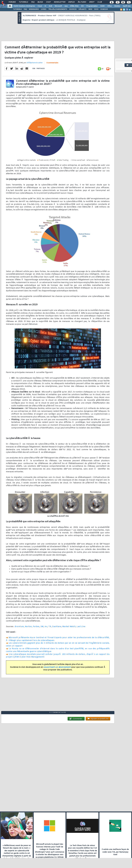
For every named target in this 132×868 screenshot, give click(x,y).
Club (100, 2)
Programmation (92, 6)
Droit (92, 2)
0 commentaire (52, 63)
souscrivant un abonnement (57, 667)
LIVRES (44, 9)
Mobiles (117, 6)
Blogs (40, 2)
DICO (96, 9)
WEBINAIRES (34, 9)
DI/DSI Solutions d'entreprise (24, 6)
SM (42, 627)
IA (45, 6)
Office (109, 6)
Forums (12, 2)
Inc (46, 627)
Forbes (36, 627)
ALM (50, 6)
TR (50, 627)
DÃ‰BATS (82, 9)
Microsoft (58, 6)
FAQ (33, 2)
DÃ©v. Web (74, 6)
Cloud (40, 6)
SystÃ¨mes (127, 6)
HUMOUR (104, 9)
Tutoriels (23, 2)
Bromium (19, 627)
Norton (28, 627)
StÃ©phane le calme (34, 63)
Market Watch (69, 627)
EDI (82, 6)
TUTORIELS (17, 9)
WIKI (90, 9)
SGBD (102, 6)
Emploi (72, 2)
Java (66, 6)
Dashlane (57, 627)
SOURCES (73, 9)
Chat (48, 2)
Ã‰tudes (82, 2)
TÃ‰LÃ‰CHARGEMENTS (58, 9)
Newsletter (60, 2)
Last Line (81, 627)
